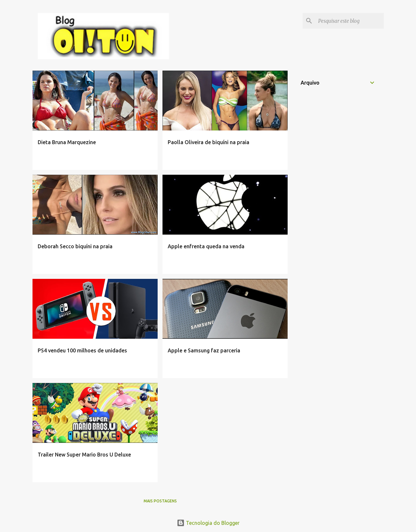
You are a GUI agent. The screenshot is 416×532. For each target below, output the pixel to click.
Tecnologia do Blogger (208, 523)
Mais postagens (160, 501)
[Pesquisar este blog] (350, 21)
